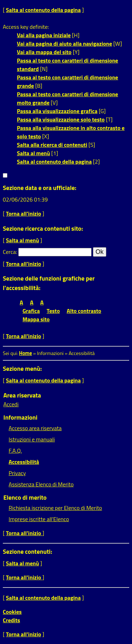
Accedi (11, 404)
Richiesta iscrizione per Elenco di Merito (55, 508)
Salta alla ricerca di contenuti (52, 145)
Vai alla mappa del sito (44, 52)
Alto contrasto (84, 311)
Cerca (9, 252)
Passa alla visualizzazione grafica (57, 111)
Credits (11, 620)
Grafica (31, 311)
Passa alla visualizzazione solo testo (61, 119)
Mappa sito (36, 319)
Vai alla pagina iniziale (44, 35)
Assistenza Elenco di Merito (41, 484)
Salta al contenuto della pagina (43, 10)
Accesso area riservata (35, 428)
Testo (53, 311)
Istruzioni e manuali (32, 439)
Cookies (12, 612)
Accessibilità (24, 462)
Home (26, 353)
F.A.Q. (15, 451)
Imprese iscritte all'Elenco (39, 519)
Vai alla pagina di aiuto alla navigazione (64, 44)
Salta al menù (33, 153)
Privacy (17, 473)
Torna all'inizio (24, 213)
